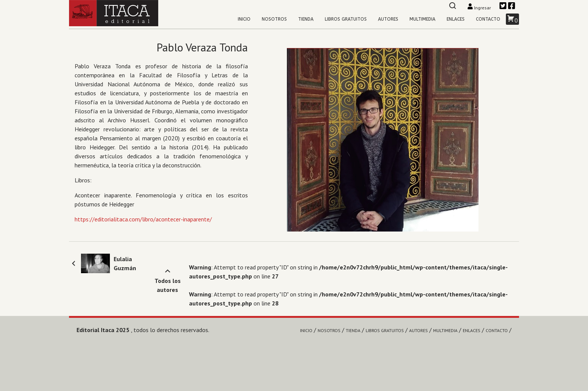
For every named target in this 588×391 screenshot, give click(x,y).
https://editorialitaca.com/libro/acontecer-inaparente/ (143, 219)
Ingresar (480, 8)
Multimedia (422, 19)
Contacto (488, 19)
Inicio (244, 19)
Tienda (306, 19)
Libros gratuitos (346, 19)
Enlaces (456, 19)
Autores (388, 19)
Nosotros (274, 19)
